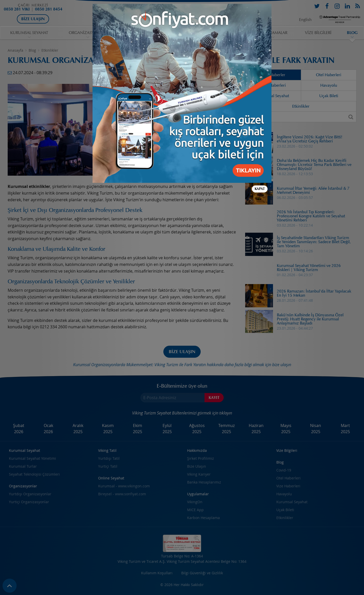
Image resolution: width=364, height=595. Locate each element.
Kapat (260, 189)
